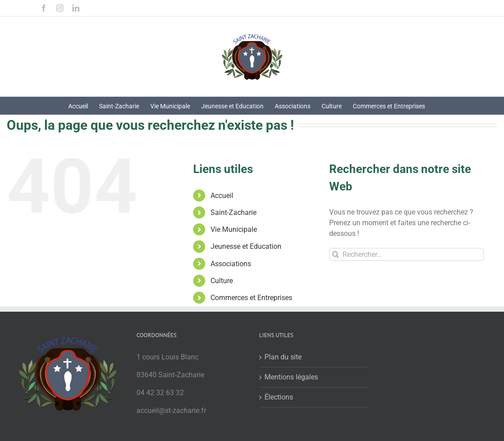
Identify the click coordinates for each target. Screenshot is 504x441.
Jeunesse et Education (246, 246)
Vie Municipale (234, 229)
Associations (231, 264)
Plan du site (283, 357)
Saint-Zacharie (233, 212)
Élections (279, 397)
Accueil (222, 196)
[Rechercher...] (407, 254)
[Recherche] (336, 254)
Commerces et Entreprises (251, 298)
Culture (222, 281)
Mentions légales (291, 377)
